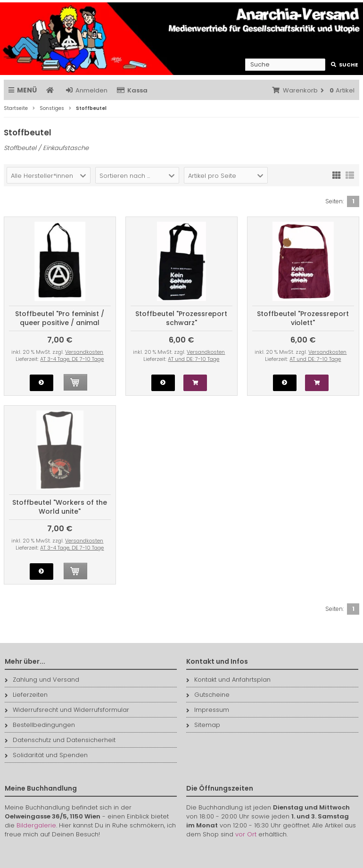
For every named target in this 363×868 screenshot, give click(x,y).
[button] (49, 175)
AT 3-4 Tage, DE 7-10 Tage (72, 359)
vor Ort (246, 834)
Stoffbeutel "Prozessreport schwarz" (181, 318)
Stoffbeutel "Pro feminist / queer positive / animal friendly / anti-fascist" (60, 323)
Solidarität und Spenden (46, 755)
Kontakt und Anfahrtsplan (228, 680)
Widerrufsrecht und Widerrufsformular (67, 710)
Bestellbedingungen (40, 725)
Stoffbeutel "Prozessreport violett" (303, 318)
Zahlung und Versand (42, 680)
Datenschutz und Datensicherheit (60, 740)
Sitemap (203, 725)
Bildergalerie (36, 825)
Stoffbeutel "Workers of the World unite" (60, 507)
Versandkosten (84, 352)
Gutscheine (208, 695)
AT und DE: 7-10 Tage (194, 359)
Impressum (208, 710)
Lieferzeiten (26, 695)
